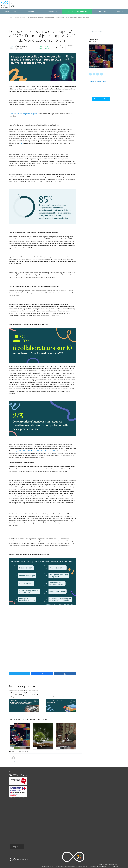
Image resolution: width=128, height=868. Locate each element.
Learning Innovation (77, 12)
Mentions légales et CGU (47, 866)
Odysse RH (102, 12)
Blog (11, 17)
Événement (33, 12)
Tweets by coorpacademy (98, 81)
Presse (120, 12)
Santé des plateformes (104, 866)
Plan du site (115, 866)
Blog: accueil (11, 12)
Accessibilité (93, 866)
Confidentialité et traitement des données (66, 866)
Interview (53, 12)
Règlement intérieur (83, 866)
